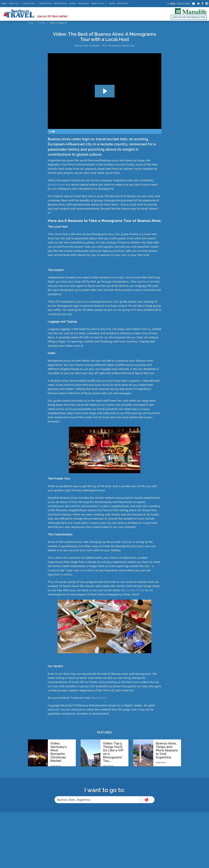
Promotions (45, 3)
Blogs (112, 3)
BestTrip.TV (99, 698)
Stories (42, 23)
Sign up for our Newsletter (189, 17)
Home (4, 3)
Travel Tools (97, 3)
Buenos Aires (56, 184)
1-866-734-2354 (179, 3)
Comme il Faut (135, 590)
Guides (73, 3)
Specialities (29, 3)
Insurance (83, 3)
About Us (13, 3)
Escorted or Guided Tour (122, 45)
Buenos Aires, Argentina (87, 45)
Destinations (60, 3)
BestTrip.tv (123, 3)
